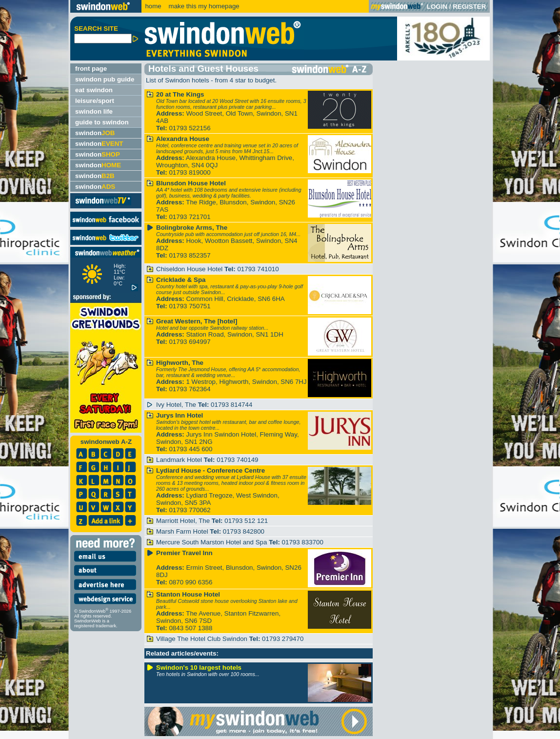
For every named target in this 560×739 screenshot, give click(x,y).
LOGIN (437, 7)
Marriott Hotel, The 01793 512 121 (212, 521)
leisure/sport (95, 101)
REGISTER (469, 7)
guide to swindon (102, 122)
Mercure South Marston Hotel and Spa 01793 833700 (240, 542)
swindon (95, 133)
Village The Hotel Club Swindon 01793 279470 (230, 639)
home (153, 6)
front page (91, 69)
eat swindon (94, 90)
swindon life (94, 111)
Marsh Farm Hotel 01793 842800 (210, 531)
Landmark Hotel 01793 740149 (207, 460)
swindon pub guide (105, 79)
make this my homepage (203, 6)
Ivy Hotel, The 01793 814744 (204, 405)
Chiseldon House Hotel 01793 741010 (218, 269)
